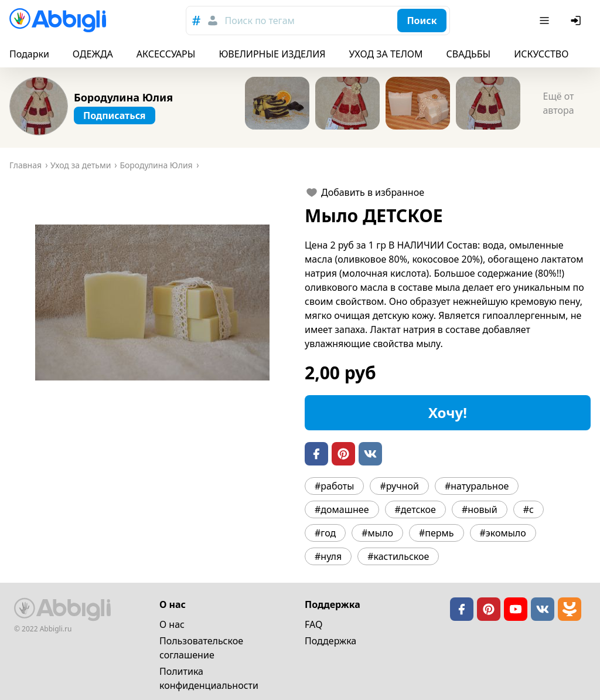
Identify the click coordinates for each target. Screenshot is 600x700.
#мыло (377, 533)
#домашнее (342, 509)
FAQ (313, 624)
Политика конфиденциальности (209, 678)
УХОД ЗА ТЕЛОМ (386, 54)
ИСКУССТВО (541, 54)
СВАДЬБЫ (469, 54)
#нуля (328, 556)
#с (529, 509)
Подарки (29, 54)
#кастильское (398, 556)
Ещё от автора (558, 103)
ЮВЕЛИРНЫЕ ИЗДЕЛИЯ (272, 54)
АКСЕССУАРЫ (166, 54)
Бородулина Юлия (123, 97)
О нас (172, 624)
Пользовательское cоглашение (201, 648)
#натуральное (477, 486)
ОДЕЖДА (93, 54)
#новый (480, 509)
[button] (152, 303)
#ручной (399, 486)
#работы (334, 486)
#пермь (437, 533)
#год (325, 533)
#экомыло (503, 533)
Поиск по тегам (259, 21)
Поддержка (330, 641)
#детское (415, 509)
